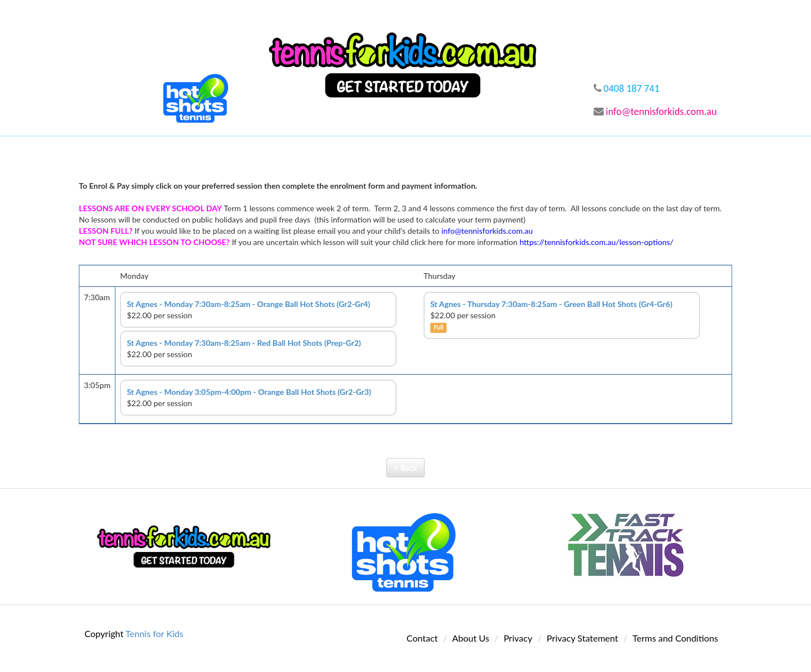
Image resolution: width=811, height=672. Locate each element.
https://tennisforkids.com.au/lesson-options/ (596, 242)
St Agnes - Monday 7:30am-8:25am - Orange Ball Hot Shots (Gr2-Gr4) (248, 304)
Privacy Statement (583, 638)
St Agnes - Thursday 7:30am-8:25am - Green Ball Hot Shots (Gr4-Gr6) (551, 304)
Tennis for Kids (155, 633)
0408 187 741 (627, 88)
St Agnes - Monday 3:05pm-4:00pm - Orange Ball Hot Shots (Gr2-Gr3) (249, 392)
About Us (471, 638)
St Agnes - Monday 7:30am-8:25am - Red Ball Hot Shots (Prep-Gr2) (244, 343)
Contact (422, 638)
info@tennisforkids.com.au (655, 112)
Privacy (518, 638)
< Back (405, 467)
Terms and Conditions (675, 638)
